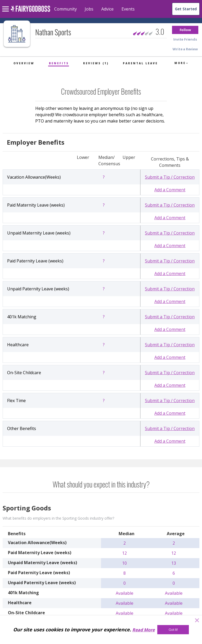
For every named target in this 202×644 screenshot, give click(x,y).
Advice (107, 9)
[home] (30, 12)
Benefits (59, 63)
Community (65, 9)
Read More (143, 630)
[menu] (6, 5)
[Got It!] (173, 630)
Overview (24, 63)
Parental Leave (140, 63)
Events (128, 9)
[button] (185, 30)
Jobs (89, 9)
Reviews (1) (96, 63)
